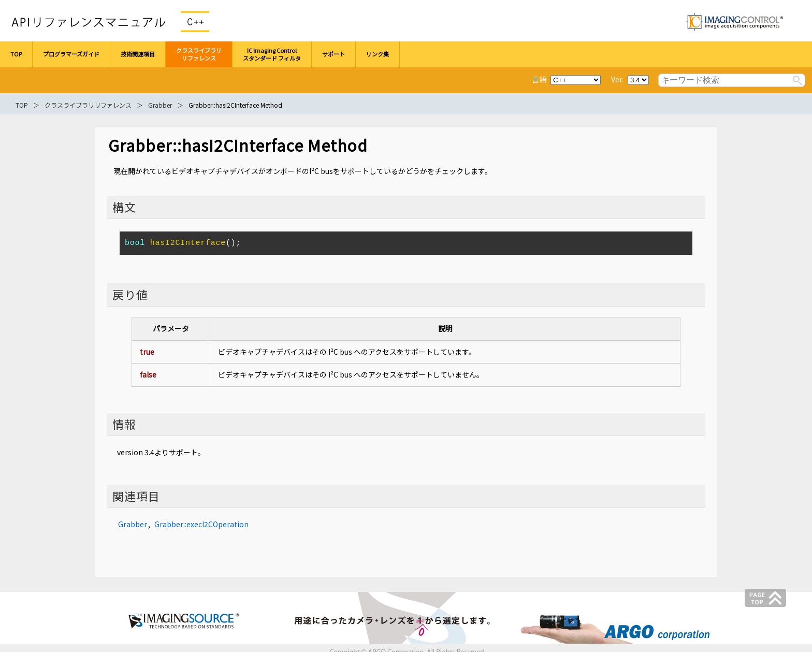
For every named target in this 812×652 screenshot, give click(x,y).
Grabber (160, 105)
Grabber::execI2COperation (201, 524)
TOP (22, 105)
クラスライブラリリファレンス (88, 105)
